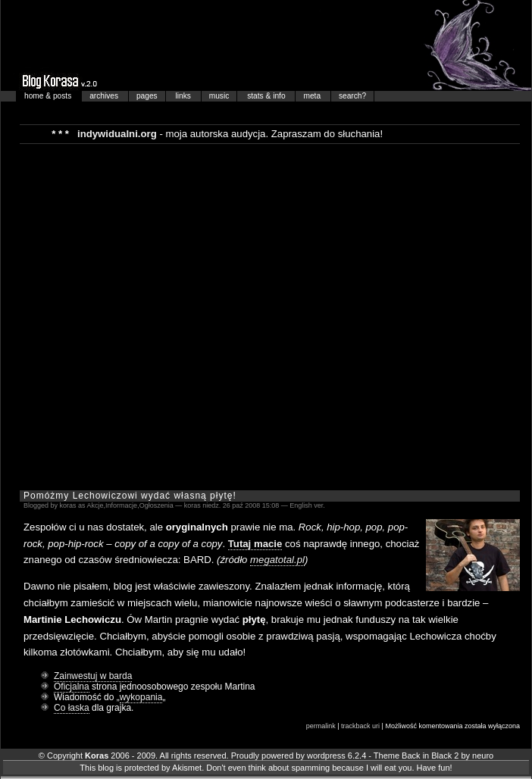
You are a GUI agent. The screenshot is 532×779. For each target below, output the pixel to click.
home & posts (49, 96)
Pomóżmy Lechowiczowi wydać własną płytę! (130, 496)
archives (105, 96)
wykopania (141, 697)
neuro (483, 756)
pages (147, 96)
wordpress (326, 756)
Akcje (95, 505)
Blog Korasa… (266, 45)
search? (352, 96)
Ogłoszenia (156, 505)
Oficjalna (72, 687)
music (219, 96)
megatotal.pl (277, 560)
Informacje (121, 505)
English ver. (307, 505)
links (185, 96)
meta (313, 96)
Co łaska (72, 708)
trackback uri (360, 726)
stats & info (267, 96)
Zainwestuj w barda (93, 676)
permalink (321, 726)
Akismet (187, 768)
